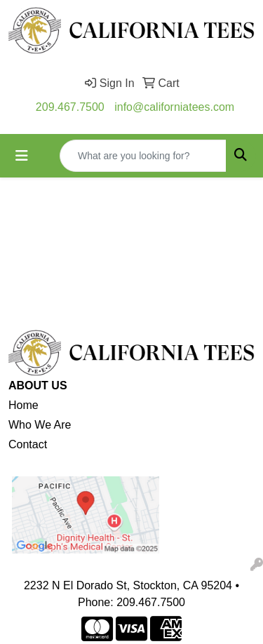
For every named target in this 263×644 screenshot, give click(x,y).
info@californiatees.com (174, 107)
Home (23, 405)
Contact (28, 444)
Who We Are (40, 425)
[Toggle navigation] (22, 156)
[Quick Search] (143, 156)
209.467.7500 (70, 107)
